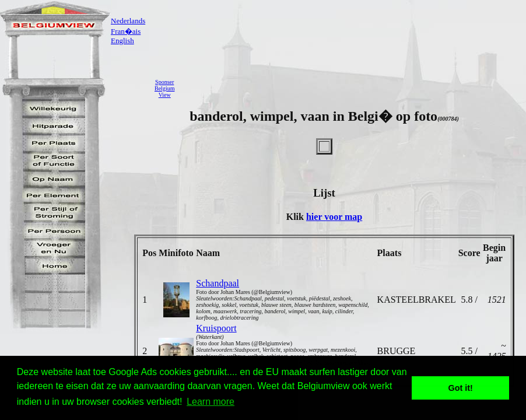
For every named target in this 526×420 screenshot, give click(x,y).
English (122, 41)
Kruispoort (216, 328)
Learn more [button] (211, 402)
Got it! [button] (461, 388)
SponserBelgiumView (164, 88)
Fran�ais (126, 31)
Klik (296, 217)
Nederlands (128, 21)
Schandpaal (218, 283)
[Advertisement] (353, 88)
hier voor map (334, 217)
